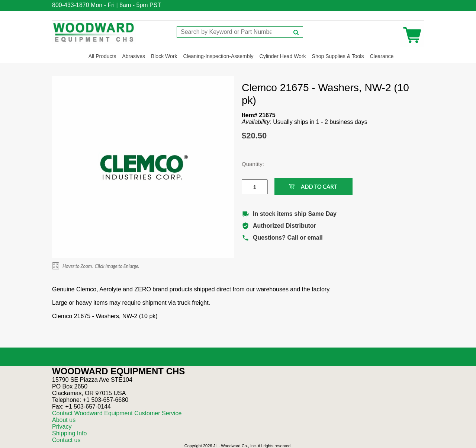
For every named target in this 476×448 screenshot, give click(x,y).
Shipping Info (69, 433)
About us (64, 420)
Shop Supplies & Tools (338, 56)
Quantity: (249, 164)
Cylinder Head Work (283, 56)
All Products (102, 56)
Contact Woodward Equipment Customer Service (117, 413)
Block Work (164, 56)
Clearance (382, 56)
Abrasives (133, 56)
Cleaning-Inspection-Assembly (218, 56)
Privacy (62, 427)
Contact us (66, 440)
